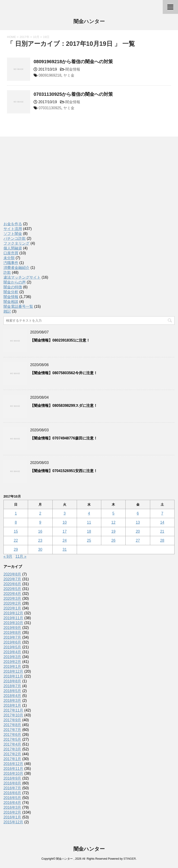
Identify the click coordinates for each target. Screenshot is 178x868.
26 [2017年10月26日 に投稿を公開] (113, 540)
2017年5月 (12, 739)
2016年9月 (12, 778)
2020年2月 (12, 603)
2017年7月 (12, 730)
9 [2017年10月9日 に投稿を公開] (40, 522)
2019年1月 (12, 667)
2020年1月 (12, 608)
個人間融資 (13, 248)
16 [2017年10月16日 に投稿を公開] (40, 531)
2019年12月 (13, 613)
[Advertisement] (38, 184)
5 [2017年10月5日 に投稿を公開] (113, 513)
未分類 (9, 258)
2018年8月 (12, 681)
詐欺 (7, 272)
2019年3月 (12, 657)
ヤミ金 (69, 75)
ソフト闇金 (13, 234)
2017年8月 (12, 725)
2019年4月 (12, 652)
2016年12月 (13, 764)
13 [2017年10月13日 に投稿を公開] (138, 522)
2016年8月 (12, 783)
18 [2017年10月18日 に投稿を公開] (89, 531)
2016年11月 (13, 769)
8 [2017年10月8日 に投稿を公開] (16, 522)
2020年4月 (12, 594)
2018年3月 (12, 701)
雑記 (7, 311)
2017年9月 (12, 720)
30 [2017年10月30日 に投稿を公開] (40, 549)
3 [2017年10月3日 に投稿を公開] (65, 513)
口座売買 (11, 253)
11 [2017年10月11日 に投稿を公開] (89, 522)
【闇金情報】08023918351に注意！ (60, 340)
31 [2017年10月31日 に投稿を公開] (65, 549)
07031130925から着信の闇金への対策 (73, 94)
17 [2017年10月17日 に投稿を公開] (65, 531)
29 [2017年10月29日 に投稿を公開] (16, 549)
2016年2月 (12, 812)
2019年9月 (12, 628)
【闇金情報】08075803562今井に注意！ (64, 373)
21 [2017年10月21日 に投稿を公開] (162, 531)
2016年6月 (12, 793)
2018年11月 (13, 676)
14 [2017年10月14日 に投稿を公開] (162, 522)
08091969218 (50, 75)
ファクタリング (16, 243)
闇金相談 (11, 302)
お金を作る (13, 224)
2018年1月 (12, 705)
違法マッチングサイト (22, 277)
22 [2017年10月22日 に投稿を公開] (16, 540)
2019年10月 (13, 623)
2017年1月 (12, 759)
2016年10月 (13, 773)
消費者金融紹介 (16, 268)
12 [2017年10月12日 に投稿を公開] (113, 522)
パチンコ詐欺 (15, 238)
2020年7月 (12, 579)
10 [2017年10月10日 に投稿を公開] (65, 522)
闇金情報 (73, 69)
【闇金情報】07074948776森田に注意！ (64, 438)
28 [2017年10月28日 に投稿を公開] (162, 540)
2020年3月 (12, 599)
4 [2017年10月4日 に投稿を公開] (89, 513)
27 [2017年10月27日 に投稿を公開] (138, 540)
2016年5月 (12, 798)
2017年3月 (12, 749)
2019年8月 (12, 633)
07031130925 (50, 108)
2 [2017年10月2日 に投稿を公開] (40, 513)
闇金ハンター (89, 22)
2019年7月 (12, 637)
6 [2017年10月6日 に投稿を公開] (138, 513)
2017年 (25, 37)
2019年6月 (12, 642)
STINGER (129, 859)
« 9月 (8, 556)
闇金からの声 (15, 282)
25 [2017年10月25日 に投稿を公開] (89, 540)
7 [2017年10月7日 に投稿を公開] (162, 513)
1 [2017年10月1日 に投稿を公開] (16, 513)
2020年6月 (12, 584)
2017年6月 (12, 735)
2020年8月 (12, 574)
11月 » (21, 556)
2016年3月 (12, 807)
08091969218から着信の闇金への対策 (73, 62)
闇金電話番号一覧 (18, 306)
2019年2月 (12, 662)
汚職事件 (11, 263)
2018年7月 (12, 686)
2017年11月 (13, 710)
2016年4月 (12, 803)
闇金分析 (11, 292)
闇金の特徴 (13, 287)
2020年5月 (12, 589)
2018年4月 (12, 696)
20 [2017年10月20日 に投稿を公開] (138, 531)
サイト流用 (13, 229)
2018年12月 (13, 671)
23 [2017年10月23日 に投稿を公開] (40, 540)
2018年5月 (12, 691)
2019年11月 (13, 618)
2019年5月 (12, 647)
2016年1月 (12, 817)
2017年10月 (13, 715)
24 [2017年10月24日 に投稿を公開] (65, 540)
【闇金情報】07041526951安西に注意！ (64, 471)
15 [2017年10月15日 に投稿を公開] (16, 531)
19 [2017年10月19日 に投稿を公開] (113, 531)
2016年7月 (12, 788)
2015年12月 (13, 822)
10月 (36, 37)
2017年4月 (12, 744)
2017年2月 (12, 754)
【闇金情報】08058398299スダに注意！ (64, 406)
